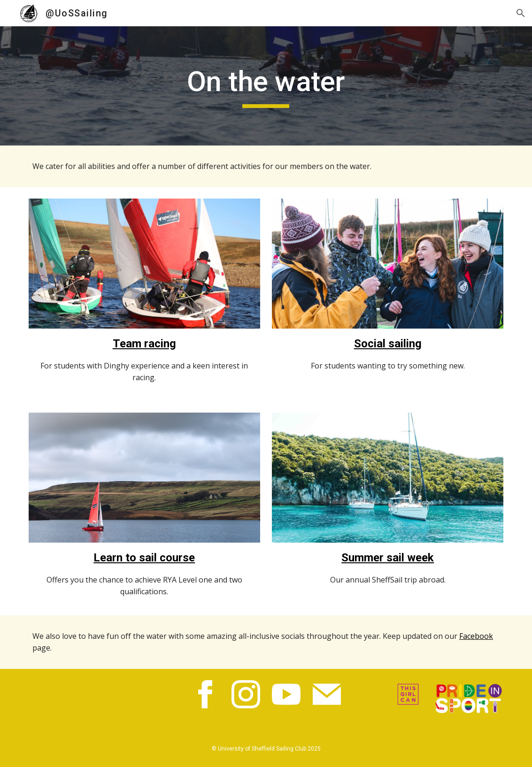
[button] (521, 13)
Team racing (144, 344)
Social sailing (388, 344)
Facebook (476, 636)
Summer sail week (388, 558)
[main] (266, 86)
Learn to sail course (144, 558)
